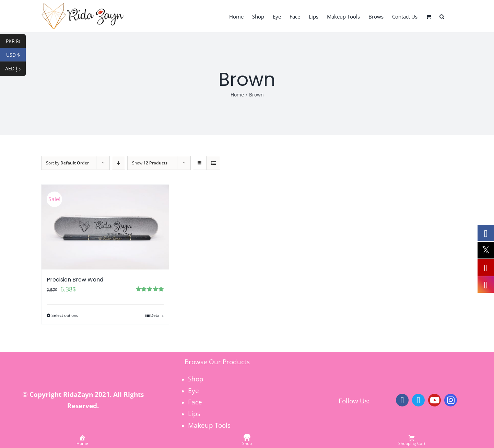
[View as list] (213, 163)
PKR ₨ (16, 41)
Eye (193, 390)
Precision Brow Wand (75, 280)
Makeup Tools (209, 425)
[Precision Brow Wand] (105, 227)
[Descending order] (119, 163)
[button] (442, 16)
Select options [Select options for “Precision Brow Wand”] (65, 315)
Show (150, 163)
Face (195, 402)
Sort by (67, 163)
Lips (194, 413)
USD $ (16, 55)
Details (157, 315)
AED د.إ (15, 69)
